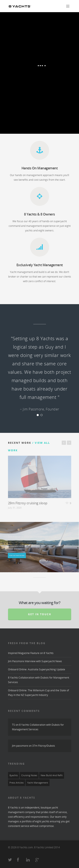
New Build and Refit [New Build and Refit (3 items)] (52, 775)
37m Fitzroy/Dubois (44, 746)
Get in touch (40, 614)
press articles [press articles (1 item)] (17, 783)
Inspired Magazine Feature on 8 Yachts (31, 653)
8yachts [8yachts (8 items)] (14, 775)
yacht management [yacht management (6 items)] (38, 783)
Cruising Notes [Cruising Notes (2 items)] (29, 775)
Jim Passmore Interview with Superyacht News (35, 661)
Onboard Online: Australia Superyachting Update (37, 669)
